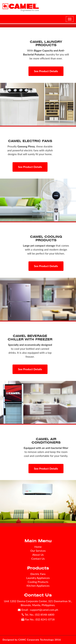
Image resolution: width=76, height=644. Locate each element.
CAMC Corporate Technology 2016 (40, 640)
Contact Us (38, 559)
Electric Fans (38, 574)
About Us (38, 555)
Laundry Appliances (38, 578)
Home (38, 547)
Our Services (38, 551)
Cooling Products (38, 582)
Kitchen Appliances (38, 586)
